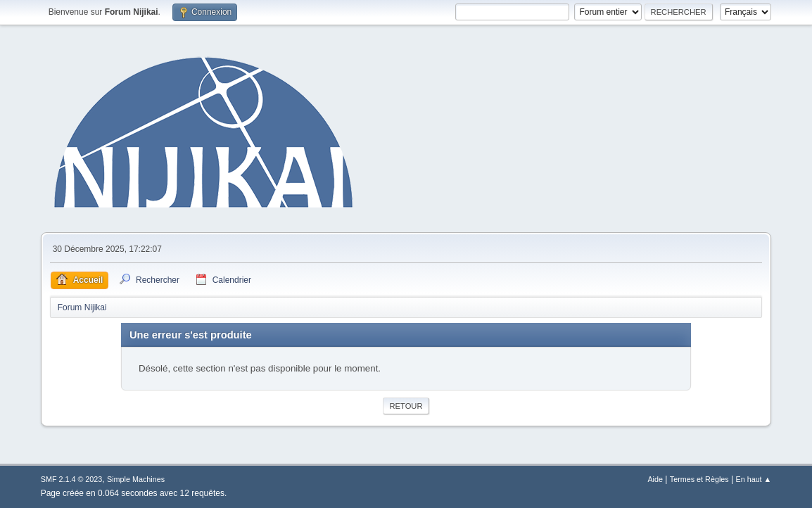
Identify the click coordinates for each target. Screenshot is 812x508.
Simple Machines (136, 479)
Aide (655, 479)
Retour (406, 406)
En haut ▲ (753, 479)
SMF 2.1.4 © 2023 (72, 479)
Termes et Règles (699, 479)
